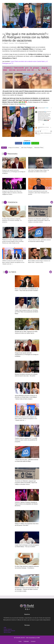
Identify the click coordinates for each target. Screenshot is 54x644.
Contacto (33, 641)
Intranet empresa (8, 629)
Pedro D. (6, 43)
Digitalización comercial (9, 631)
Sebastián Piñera (39, 148)
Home (20, 641)
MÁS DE (4, 148)
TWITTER (27, 143)
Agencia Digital (7, 632)
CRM (5, 628)
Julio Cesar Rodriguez (27, 148)
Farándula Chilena (24, 43)
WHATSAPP (35, 143)
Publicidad (26, 641)
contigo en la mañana (14, 148)
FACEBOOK (19, 143)
